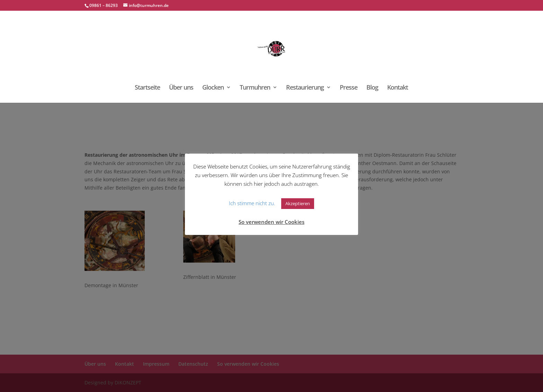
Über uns (181, 88)
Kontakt (398, 88)
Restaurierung (305, 88)
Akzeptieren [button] (298, 203)
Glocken (213, 88)
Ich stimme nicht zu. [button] (252, 203)
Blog (372, 88)
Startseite (147, 88)
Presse (349, 88)
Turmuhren (255, 88)
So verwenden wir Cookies (271, 222)
